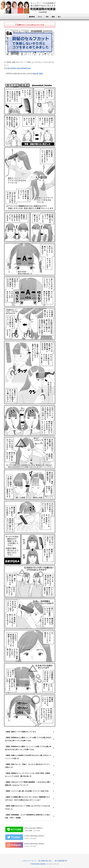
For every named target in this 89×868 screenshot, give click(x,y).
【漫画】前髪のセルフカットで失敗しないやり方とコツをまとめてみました (27, 807)
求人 (59, 17)
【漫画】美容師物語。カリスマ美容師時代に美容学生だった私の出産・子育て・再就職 (27, 816)
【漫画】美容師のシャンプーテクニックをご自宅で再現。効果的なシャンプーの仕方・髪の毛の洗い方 (27, 775)
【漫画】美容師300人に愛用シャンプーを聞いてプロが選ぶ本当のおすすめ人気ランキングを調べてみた (28, 739)
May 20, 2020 (38, 73)
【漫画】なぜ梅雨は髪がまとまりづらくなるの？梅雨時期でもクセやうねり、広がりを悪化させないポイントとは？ (27, 798)
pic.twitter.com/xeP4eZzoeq (19, 68)
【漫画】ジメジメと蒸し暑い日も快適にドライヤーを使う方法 (27, 791)
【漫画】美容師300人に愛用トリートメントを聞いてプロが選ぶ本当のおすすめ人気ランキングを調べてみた (28, 748)
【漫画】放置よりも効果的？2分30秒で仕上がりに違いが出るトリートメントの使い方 (28, 757)
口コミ (40, 17)
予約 (47, 17)
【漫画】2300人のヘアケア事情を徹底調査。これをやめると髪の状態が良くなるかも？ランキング (28, 783)
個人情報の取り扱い (45, 860)
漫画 (53, 17)
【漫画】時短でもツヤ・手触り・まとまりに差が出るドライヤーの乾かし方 (27, 766)
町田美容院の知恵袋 (38, 864)
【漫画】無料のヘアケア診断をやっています (20, 731)
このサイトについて (29, 860)
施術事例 (32, 17)
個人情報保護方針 (61, 860)
